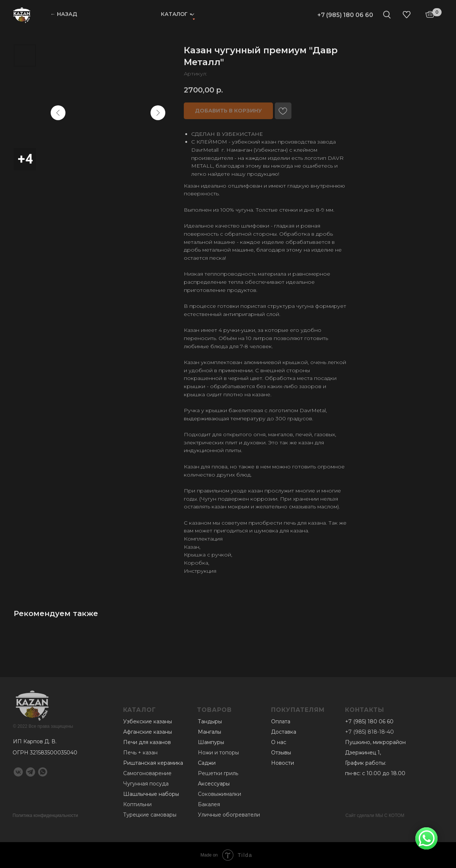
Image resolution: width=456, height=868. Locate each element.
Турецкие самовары (150, 815)
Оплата (281, 721)
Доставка (284, 732)
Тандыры (210, 721)
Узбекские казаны (148, 721)
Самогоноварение (147, 773)
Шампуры (211, 742)
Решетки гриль (218, 773)
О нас (279, 742)
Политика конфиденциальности (45, 815)
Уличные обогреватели (229, 815)
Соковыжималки (219, 794)
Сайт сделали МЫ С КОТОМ (375, 815)
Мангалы (210, 732)
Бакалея (209, 804)
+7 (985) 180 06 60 (345, 15)
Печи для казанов (147, 742)
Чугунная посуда (146, 784)
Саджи (207, 763)
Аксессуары (214, 784)
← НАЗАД (64, 14)
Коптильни (137, 804)
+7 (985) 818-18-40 (369, 732)
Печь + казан (140, 753)
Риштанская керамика (153, 763)
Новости (283, 763)
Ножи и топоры (218, 753)
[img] (22, 15)
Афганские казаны (148, 732)
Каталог (174, 14)
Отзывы (281, 753)
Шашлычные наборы (151, 794)
